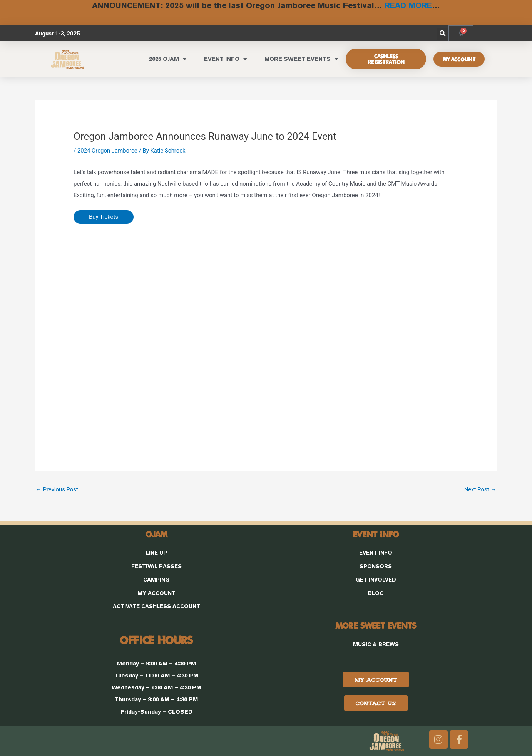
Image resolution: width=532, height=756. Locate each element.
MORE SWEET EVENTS (301, 59)
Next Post (480, 489)
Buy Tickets (104, 217)
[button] (442, 33)
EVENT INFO (225, 59)
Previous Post (57, 489)
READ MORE (408, 5)
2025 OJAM (168, 59)
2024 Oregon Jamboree (108, 150)
